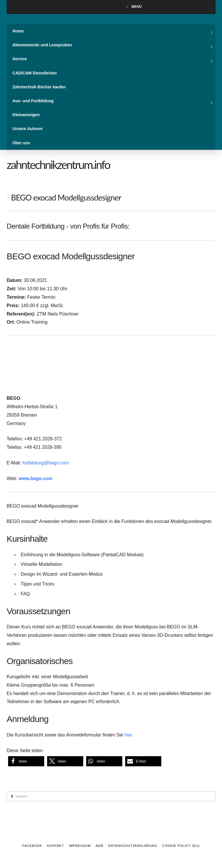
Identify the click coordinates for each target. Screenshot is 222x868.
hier (128, 735)
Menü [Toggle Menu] (133, 7)
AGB (99, 846)
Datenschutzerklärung (133, 846)
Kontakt (55, 846)
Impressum (80, 846)
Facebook (32, 846)
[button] (26, 761)
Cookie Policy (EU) (181, 846)
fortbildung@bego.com (46, 463)
